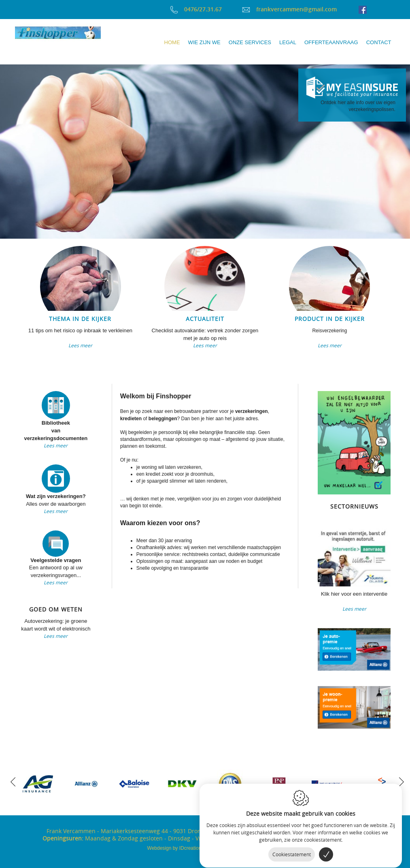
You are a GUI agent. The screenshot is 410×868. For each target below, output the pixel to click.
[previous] (13, 781)
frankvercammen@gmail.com (289, 9)
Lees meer (80, 345)
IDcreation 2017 (181, 848)
